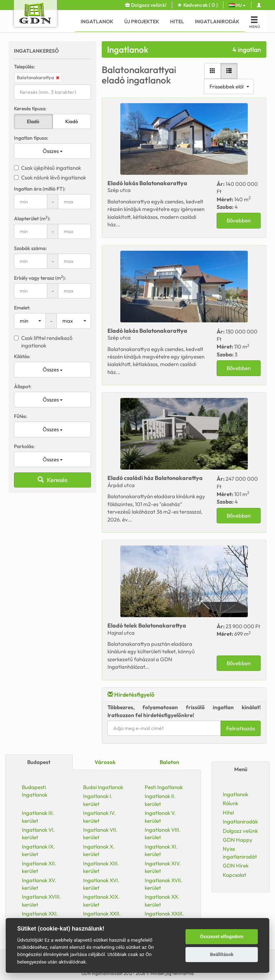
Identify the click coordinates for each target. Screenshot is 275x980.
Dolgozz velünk (240, 831)
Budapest (39, 762)
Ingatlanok (97, 21)
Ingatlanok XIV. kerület (163, 867)
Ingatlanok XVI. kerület (101, 884)
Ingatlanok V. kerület (160, 817)
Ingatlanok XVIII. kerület (41, 900)
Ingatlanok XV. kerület (39, 884)
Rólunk (230, 803)
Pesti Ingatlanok (164, 787)
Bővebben (151, 220)
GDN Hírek (236, 866)
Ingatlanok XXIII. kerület (164, 917)
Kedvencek (198, 5)
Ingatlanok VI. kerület (38, 834)
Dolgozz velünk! (146, 5)
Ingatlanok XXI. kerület (40, 917)
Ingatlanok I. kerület (98, 800)
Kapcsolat (235, 875)
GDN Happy (238, 840)
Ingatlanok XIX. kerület (101, 900)
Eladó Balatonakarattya (60, 183)
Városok (105, 762)
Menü (241, 769)
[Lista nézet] (141, 71)
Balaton (169, 762)
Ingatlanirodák (217, 21)
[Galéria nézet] (125, 71)
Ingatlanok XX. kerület (162, 900)
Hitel (177, 21)
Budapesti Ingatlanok (35, 791)
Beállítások (222, 954)
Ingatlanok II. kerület (160, 800)
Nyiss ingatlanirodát (240, 852)
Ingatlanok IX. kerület (38, 850)
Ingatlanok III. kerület (38, 817)
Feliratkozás (153, 728)
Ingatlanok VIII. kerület (163, 834)
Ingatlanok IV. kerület (99, 817)
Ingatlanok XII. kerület (39, 867)
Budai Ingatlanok (103, 787)
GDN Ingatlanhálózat (102, 973)
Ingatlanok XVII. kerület (163, 884)
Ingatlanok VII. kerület (100, 834)
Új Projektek (142, 21)
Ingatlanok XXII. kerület (102, 917)
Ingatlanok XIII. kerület (101, 867)
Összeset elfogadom (222, 936)
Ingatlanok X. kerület (99, 850)
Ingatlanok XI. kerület (161, 850)
